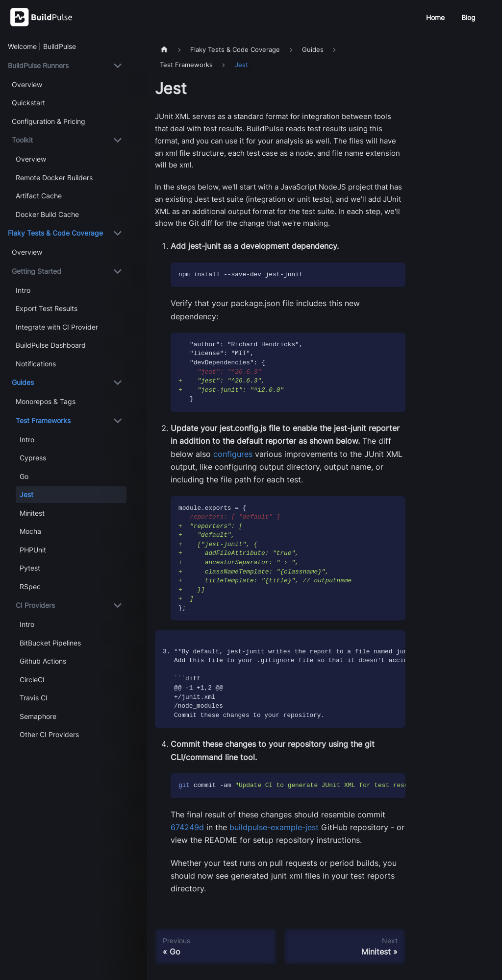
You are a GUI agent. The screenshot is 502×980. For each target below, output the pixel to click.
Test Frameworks (43, 420)
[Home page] (164, 50)
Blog (468, 17)
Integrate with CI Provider (57, 327)
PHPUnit (33, 550)
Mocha (30, 531)
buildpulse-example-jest (274, 827)
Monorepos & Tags (46, 401)
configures (233, 454)
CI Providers (35, 605)
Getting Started (37, 271)
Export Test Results (47, 308)
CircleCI (32, 680)
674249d (187, 827)
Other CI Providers (49, 734)
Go (24, 476)
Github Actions (43, 661)
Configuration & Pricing (49, 121)
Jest (26, 494)
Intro (23, 290)
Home (435, 17)
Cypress (33, 458)
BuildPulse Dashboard (51, 345)
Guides (23, 382)
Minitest (32, 513)
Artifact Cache (39, 196)
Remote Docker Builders (54, 178)
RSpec (30, 586)
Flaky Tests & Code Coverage (55, 233)
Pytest (30, 568)
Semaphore (38, 716)
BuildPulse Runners (38, 65)
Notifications (36, 364)
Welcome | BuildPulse (42, 46)
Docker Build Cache (47, 214)
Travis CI (34, 698)
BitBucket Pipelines (50, 643)
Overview (27, 84)
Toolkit (22, 140)
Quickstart (28, 103)
